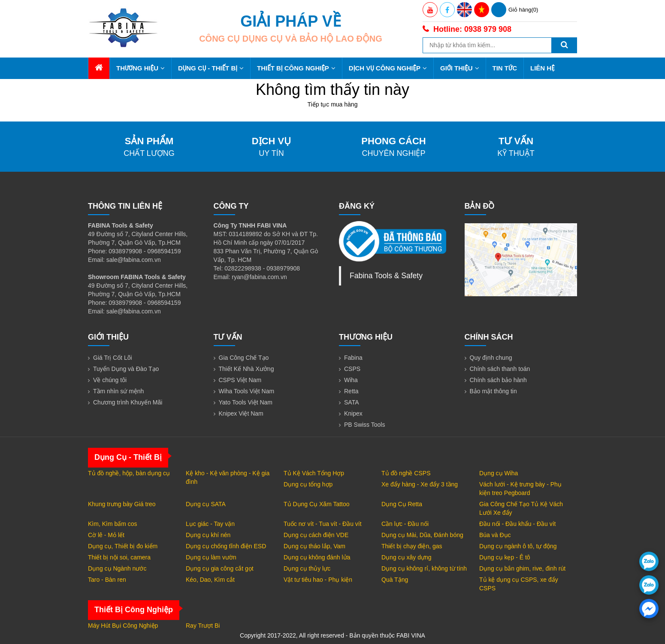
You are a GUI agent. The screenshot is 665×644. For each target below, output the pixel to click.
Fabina (353, 358)
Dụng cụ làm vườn (211, 557)
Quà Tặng (395, 580)
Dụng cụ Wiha (499, 473)
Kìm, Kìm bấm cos (113, 524)
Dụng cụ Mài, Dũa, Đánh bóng (422, 535)
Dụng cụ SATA (206, 504)
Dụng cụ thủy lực (307, 568)
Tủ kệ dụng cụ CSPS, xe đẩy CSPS (519, 584)
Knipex (353, 413)
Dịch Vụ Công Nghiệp (388, 68)
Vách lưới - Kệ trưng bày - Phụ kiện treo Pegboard (520, 489)
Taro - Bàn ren (107, 580)
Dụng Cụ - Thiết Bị (211, 68)
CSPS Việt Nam (240, 380)
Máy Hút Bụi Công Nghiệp (123, 626)
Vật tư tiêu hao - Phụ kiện (318, 580)
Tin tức (505, 68)
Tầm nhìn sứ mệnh (118, 391)
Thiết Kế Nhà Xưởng (246, 369)
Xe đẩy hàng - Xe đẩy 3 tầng (420, 484)
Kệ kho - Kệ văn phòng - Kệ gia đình (228, 477)
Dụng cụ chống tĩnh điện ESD (226, 546)
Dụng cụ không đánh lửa (317, 557)
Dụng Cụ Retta (402, 504)
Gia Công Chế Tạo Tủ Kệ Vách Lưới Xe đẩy (521, 508)
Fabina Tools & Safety (386, 276)
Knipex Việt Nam (241, 413)
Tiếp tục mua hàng (333, 104)
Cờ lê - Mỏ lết (106, 535)
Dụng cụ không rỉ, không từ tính (424, 568)
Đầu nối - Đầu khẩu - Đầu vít (518, 524)
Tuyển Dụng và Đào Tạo (126, 369)
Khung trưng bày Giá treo (122, 504)
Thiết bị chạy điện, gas (412, 546)
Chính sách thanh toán (500, 369)
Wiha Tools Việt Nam (247, 391)
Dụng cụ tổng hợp (308, 484)
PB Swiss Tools (364, 425)
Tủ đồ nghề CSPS (406, 473)
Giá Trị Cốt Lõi (113, 358)
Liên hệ (543, 68)
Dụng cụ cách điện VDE (316, 535)
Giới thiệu (460, 68)
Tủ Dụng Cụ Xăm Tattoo (317, 504)
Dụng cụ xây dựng (407, 557)
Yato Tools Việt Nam (246, 402)
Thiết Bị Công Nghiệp (296, 68)
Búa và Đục (495, 535)
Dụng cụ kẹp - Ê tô (505, 557)
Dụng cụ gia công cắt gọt (220, 568)
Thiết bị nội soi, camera (119, 557)
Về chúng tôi (110, 380)
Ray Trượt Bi (203, 626)
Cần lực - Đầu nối (405, 524)
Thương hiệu (141, 68)
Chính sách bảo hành (498, 380)
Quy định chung (491, 358)
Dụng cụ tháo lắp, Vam (314, 546)
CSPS (352, 369)
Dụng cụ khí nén (208, 535)
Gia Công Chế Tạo (244, 358)
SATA (352, 402)
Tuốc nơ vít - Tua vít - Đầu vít (323, 524)
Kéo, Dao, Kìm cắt (210, 580)
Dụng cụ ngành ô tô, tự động (518, 546)
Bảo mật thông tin (493, 391)
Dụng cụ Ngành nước (117, 568)
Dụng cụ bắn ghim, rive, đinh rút (522, 568)
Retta (351, 391)
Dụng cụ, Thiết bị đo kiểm (123, 546)
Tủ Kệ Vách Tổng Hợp (314, 473)
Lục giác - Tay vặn (210, 524)
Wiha (351, 380)
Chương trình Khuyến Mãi (128, 402)
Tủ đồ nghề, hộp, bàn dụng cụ (129, 473)
